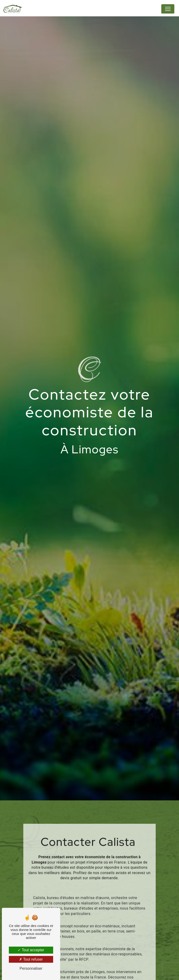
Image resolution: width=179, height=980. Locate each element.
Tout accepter (31, 950)
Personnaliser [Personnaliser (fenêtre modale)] (31, 968)
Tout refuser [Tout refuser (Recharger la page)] (31, 959)
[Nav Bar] (168, 9)
